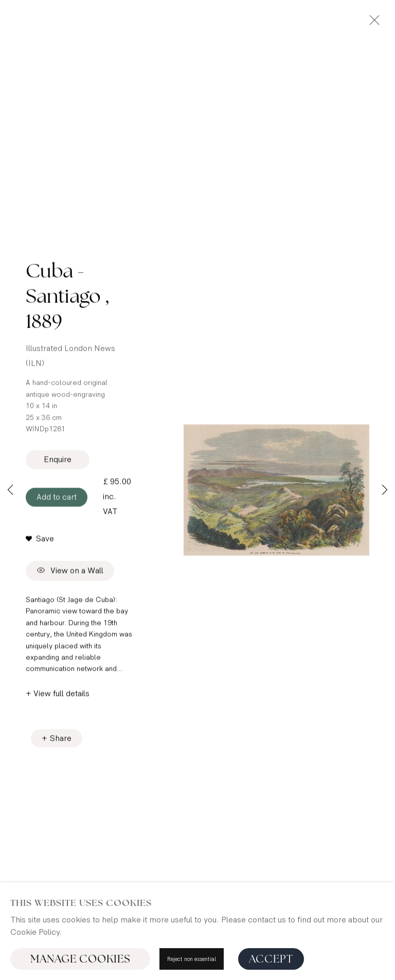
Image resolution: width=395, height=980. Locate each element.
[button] (40, 541)
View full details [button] (61, 695)
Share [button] (61, 740)
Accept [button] (271, 960)
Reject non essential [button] (192, 960)
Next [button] (385, 490)
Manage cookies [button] (80, 960)
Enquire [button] (58, 462)
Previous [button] (10, 490)
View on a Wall (70, 573)
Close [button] (372, 23)
